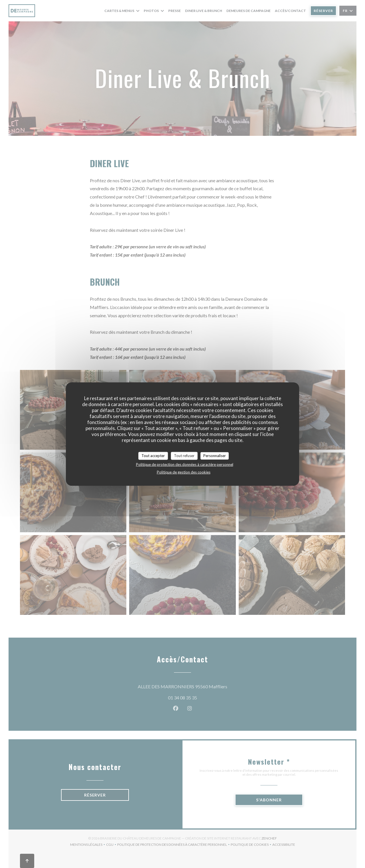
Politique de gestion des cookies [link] (184, 472)
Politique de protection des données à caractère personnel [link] (185, 464)
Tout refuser (184, 456)
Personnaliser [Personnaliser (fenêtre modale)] (215, 456)
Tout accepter (153, 456)
